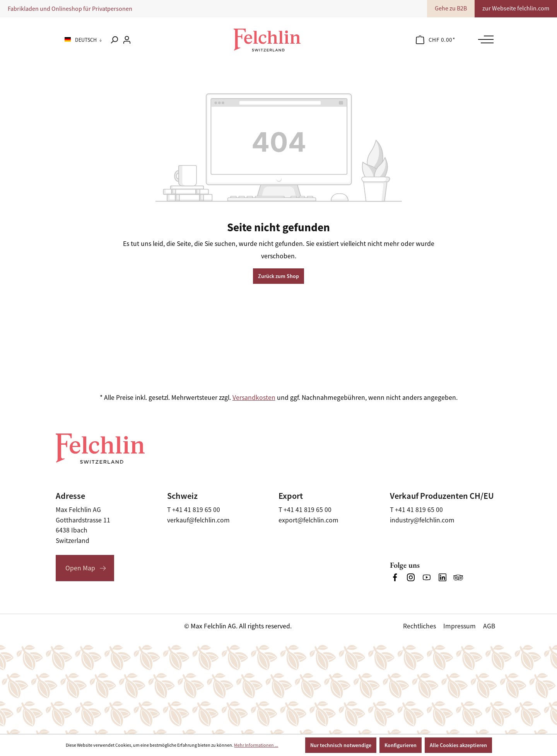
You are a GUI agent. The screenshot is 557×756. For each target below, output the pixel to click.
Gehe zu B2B (451, 9)
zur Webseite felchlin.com (516, 9)
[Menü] (484, 39)
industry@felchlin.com (422, 520)
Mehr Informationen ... (256, 745)
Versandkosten (254, 398)
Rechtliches (419, 626)
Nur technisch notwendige (341, 745)
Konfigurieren (401, 745)
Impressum (460, 626)
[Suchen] (114, 40)
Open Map (80, 568)
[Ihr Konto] (127, 40)
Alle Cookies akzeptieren (458, 745)
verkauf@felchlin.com (198, 520)
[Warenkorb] (436, 40)
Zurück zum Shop (278, 276)
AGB (489, 626)
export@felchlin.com (308, 520)
